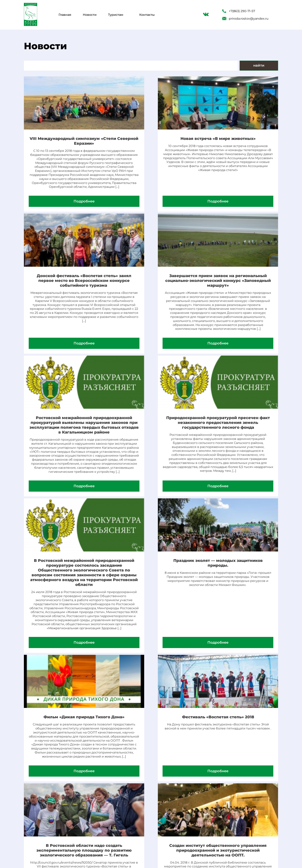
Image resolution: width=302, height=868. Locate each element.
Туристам (116, 15)
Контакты (147, 15)
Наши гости (110, 843)
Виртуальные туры (117, 819)
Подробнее (65, 226)
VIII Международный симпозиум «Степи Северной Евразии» (65, 141)
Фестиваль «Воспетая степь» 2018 (65, 670)
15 (155, 786)
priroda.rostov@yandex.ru (245, 19)
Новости (90, 15)
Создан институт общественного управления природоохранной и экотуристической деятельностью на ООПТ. (237, 678)
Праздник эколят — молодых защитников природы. (151, 479)
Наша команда (113, 835)
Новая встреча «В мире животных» (151, 141)
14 (147, 786)
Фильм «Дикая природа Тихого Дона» (237, 479)
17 (170, 786)
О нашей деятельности (122, 827)
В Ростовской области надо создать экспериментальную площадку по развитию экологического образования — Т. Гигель (151, 680)
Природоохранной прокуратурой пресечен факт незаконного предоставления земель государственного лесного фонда (237, 307)
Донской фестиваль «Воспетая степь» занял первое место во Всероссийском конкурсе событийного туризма (237, 146)
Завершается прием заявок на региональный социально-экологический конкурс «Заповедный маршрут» (65, 307)
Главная (65, 15)
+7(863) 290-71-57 (239, 11)
